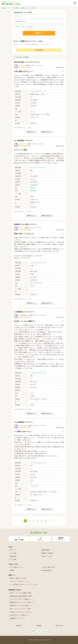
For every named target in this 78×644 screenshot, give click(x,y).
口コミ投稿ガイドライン (17, 567)
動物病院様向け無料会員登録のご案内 (21, 596)
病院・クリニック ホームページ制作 (20, 609)
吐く (31, 483)
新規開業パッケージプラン (17, 618)
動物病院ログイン (61, 539)
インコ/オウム (34, 91)
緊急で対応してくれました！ (24, 234)
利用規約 (12, 570)
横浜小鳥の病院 (19, 62)
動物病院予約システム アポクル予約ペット (22, 602)
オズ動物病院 (19, 312)
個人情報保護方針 (47, 570)
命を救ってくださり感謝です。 (25, 321)
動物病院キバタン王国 (21, 224)
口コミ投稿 (13, 559)
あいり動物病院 (19, 140)
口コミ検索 (15, 8)
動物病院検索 (39, 50)
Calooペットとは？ (47, 556)
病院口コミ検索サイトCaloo (18, 578)
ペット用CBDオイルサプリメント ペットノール (24, 585)
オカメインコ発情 (21, 150)
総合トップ (13, 550)
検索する (39, 33)
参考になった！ (31, 132)
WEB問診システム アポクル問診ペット (21, 606)
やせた (32, 393)
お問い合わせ (59, 626)
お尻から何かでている (36, 283)
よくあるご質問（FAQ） (49, 567)
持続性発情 (33, 191)
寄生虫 (32, 480)
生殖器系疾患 (34, 185)
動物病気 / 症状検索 (47, 553)
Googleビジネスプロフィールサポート (21, 612)
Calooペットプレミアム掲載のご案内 (21, 593)
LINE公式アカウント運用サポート (20, 615)
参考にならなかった (47, 132)
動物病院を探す (19, 12)
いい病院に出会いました (23, 431)
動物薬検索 (13, 556)
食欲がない (33, 188)
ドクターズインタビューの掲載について (21, 599)
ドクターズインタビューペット (19, 581)
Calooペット (5, 8)
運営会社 (19, 626)
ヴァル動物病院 (19, 422)
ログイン (40, 539)
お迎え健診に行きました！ (24, 71)
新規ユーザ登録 (19, 539)
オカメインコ (42, 91)
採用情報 (39, 626)
